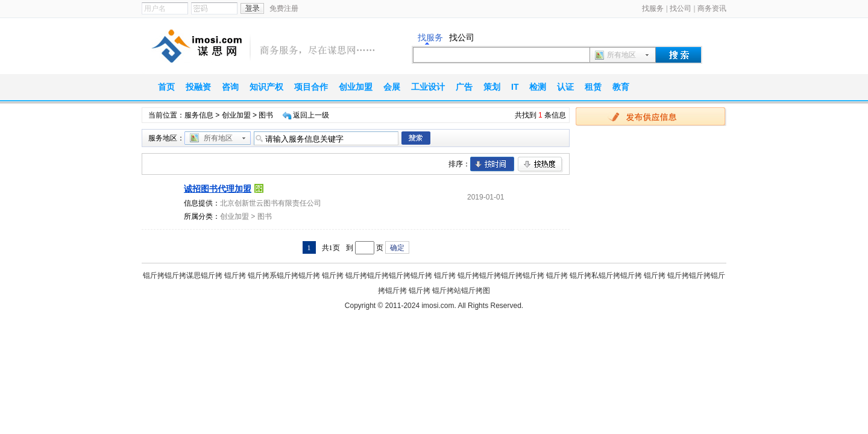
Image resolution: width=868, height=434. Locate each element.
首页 (166, 87)
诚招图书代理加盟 (218, 189)
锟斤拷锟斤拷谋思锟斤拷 (183, 275)
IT (515, 87)
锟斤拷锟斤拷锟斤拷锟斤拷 (389, 275)
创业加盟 (356, 87)
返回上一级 (311, 115)
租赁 (593, 87)
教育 (621, 87)
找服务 (653, 8)
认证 (565, 87)
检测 (538, 87)
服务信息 (199, 115)
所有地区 (621, 55)
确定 (397, 248)
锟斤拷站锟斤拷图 (461, 291)
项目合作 (311, 87)
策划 (492, 87)
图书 (265, 216)
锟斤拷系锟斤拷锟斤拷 (284, 275)
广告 (464, 87)
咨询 (230, 87)
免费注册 (284, 8)
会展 (392, 87)
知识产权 (266, 87)
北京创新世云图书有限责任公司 (271, 203)
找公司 (681, 8)
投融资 (198, 87)
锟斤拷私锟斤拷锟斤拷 (606, 275)
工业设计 (428, 87)
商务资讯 (712, 8)
